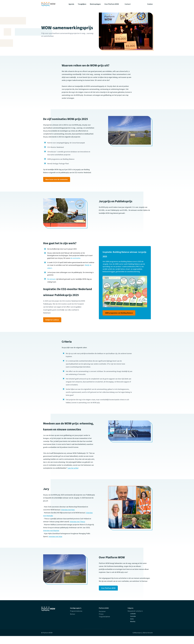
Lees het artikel (73, 468)
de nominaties (75, 258)
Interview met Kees (68, 510)
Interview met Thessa (77, 522)
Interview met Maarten (51, 530)
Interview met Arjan (55, 536)
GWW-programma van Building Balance (119, 313)
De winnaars (51, 279)
